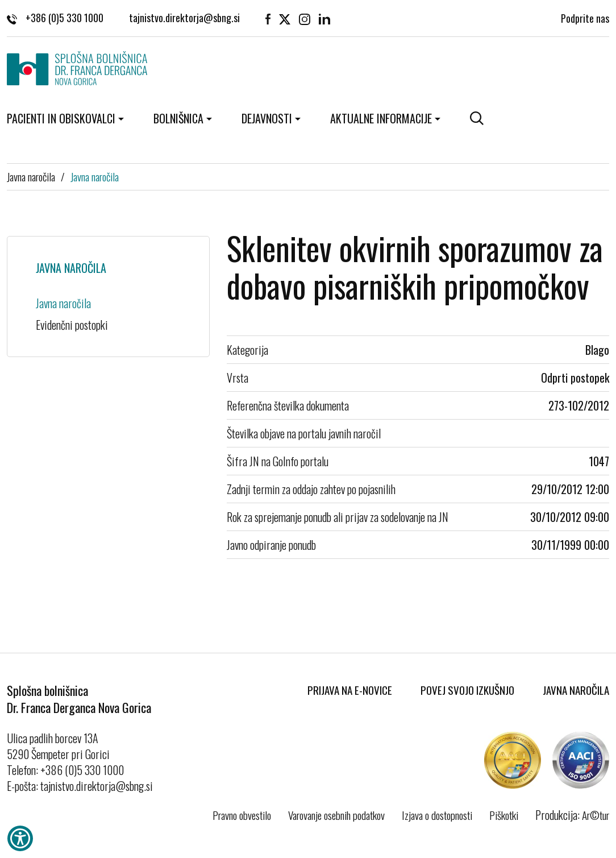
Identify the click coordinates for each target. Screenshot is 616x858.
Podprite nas (585, 17)
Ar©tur (596, 815)
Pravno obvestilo (242, 815)
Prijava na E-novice (350, 690)
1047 (599, 461)
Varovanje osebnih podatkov (336, 815)
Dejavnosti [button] (267, 118)
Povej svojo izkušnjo (467, 690)
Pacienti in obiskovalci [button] (61, 118)
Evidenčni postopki (72, 325)
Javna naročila (31, 176)
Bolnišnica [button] (178, 118)
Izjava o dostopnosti (437, 815)
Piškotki (504, 815)
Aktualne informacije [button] (381, 118)
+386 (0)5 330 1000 (55, 17)
